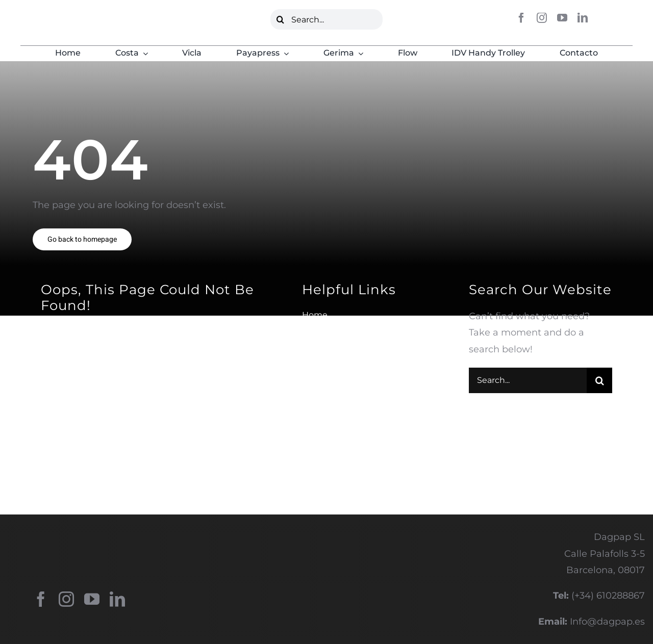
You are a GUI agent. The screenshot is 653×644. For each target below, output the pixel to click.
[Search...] (327, 19)
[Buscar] (281, 19)
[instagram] (542, 18)
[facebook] (521, 18)
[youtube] (562, 18)
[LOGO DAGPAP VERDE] (69, 17)
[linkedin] (583, 18)
